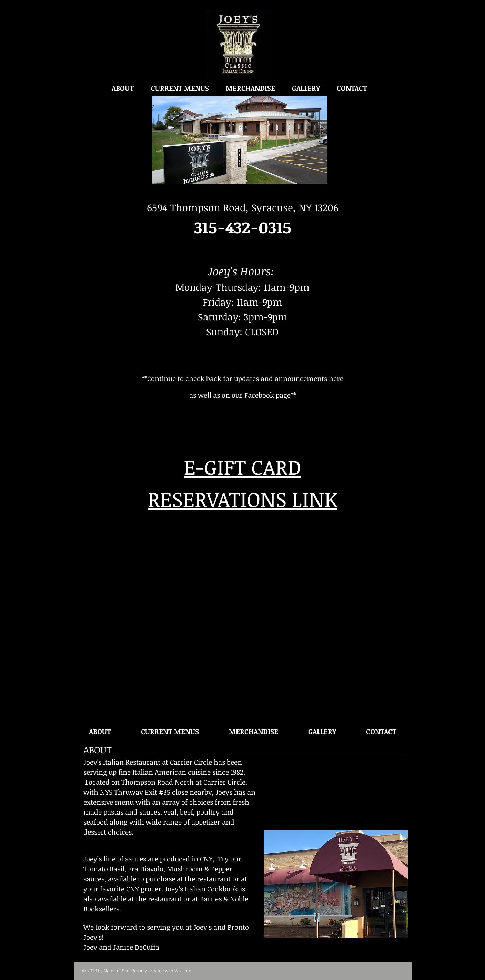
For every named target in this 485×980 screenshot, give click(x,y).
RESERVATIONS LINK (243, 499)
